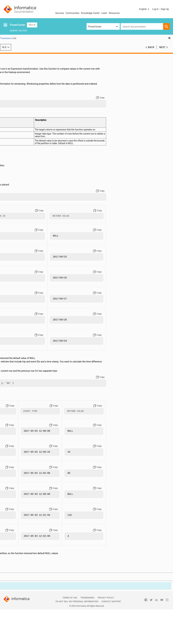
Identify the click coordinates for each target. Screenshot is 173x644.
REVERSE (15, 378)
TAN (13, 448)
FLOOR (14, 205)
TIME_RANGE (17, 455)
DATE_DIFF (16, 167)
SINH (13, 423)
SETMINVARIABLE (20, 406)
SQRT (13, 430)
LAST (13, 253)
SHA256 (15, 413)
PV (12, 351)
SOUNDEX (16, 427)
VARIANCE (16, 493)
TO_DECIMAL (17, 472)
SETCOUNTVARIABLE (22, 396)
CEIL (13, 121)
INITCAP (15, 229)
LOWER (14, 281)
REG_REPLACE (18, 368)
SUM (13, 441)
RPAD (13, 389)
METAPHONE (17, 312)
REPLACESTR (18, 375)
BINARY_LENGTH (19, 115)
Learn (104, 13)
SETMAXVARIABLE (20, 403)
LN (12, 271)
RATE (13, 357)
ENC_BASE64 (17, 187)
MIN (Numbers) (19, 319)
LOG (13, 274)
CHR (13, 128)
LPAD (13, 285)
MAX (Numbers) (19, 298)
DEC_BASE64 (17, 170)
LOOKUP (15, 278)
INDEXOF (15, 226)
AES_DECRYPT (18, 94)
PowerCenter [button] (95, 27)
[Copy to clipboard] (130, 108)
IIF (12, 219)
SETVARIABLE (18, 410)
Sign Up (165, 9)
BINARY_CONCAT (20, 111)
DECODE (15, 177)
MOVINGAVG (17, 330)
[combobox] (142, 26)
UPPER (14, 489)
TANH (14, 451)
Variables (10, 69)
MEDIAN (15, 309)
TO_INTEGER (17, 479)
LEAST (14, 264)
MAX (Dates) (17, 295)
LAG (13, 250)
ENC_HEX (16, 191)
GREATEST (16, 215)
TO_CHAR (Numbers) (21, 465)
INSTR (14, 233)
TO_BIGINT (16, 458)
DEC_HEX (15, 174)
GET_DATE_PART (19, 212)
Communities (72, 13)
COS (13, 146)
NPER (13, 337)
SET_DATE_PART (19, 399)
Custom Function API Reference (22, 500)
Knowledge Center (90, 13)
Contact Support (111, 636)
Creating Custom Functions (19, 496)
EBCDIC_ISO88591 (20, 184)
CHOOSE (15, 125)
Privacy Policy (106, 633)
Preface (9, 56)
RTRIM (14, 392)
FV (12, 208)
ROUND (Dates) (18, 382)
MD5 (13, 305)
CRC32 (14, 156)
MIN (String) (17, 323)
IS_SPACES (16, 246)
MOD (13, 326)
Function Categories (21, 80)
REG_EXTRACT (18, 361)
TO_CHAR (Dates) (20, 462)
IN (12, 222)
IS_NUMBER (17, 243)
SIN (12, 420)
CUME (14, 160)
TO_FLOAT (16, 475)
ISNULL (14, 236)
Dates (8, 73)
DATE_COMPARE (19, 163)
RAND (14, 354)
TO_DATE (15, 468)
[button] (145, 9)
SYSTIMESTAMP (19, 444)
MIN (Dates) (17, 316)
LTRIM (14, 288)
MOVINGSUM (17, 333)
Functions (10, 76)
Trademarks (87, 633)
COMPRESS (17, 135)
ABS (13, 87)
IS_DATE (15, 239)
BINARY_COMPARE (20, 108)
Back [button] (151, 47)
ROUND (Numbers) (20, 385)
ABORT (14, 83)
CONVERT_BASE (19, 142)
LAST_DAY (16, 257)
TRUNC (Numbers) (20, 486)
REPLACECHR (18, 371)
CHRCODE (16, 132)
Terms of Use (70, 633)
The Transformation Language (21, 59)
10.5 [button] (32, 25)
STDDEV (15, 434)
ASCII (13, 101)
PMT (13, 344)
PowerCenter (18, 25)
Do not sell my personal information (77, 636)
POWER (14, 347)
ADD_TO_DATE (18, 90)
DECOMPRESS (18, 180)
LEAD (13, 260)
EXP (13, 198)
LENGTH (15, 267)
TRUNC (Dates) (18, 482)
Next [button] (162, 47)
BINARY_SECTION (20, 118)
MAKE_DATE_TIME (20, 292)
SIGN (13, 416)
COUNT (14, 153)
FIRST (14, 201)
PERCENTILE (17, 340)
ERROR (14, 194)
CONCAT (15, 139)
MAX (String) (17, 302)
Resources (114, 13)
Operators (10, 66)
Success (60, 13)
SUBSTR (15, 437)
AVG (13, 104)
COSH (14, 149)
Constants (11, 62)
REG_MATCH (17, 364)
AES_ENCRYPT (18, 97)
